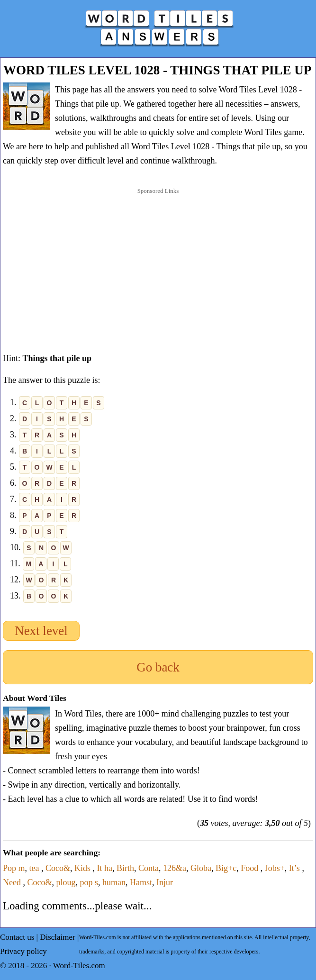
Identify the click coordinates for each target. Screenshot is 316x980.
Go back (158, 667)
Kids (84, 868)
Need (13, 882)
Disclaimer (58, 937)
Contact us (17, 937)
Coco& (58, 868)
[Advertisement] (158, 261)
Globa (201, 868)
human (114, 882)
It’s (296, 868)
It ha (105, 868)
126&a (175, 868)
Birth (125, 868)
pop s (89, 882)
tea (35, 868)
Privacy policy (23, 951)
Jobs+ (275, 868)
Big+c (226, 868)
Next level (41, 631)
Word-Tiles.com (79, 966)
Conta (149, 868)
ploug (66, 882)
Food (251, 868)
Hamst (141, 882)
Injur (165, 882)
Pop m (14, 868)
